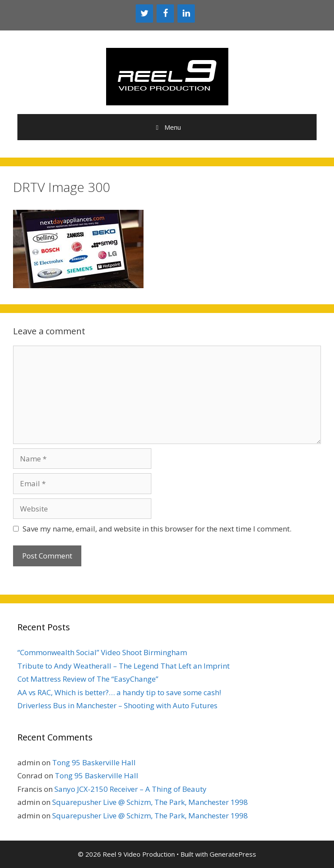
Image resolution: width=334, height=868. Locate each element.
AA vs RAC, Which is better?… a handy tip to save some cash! (119, 692)
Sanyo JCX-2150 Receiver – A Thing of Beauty (130, 789)
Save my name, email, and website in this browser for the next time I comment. (157, 529)
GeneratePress (233, 854)
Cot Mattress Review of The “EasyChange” (88, 679)
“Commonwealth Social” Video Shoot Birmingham (102, 652)
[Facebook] (165, 13)
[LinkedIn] (186, 13)
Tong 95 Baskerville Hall (94, 762)
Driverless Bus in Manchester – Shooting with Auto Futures (117, 705)
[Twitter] (144, 13)
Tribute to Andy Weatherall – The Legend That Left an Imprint (124, 666)
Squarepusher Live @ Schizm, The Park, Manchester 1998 (150, 802)
